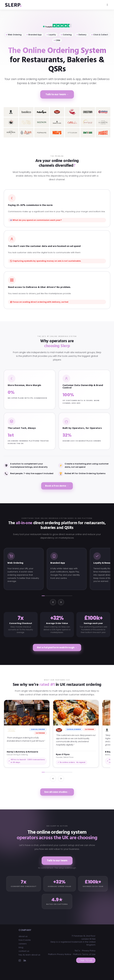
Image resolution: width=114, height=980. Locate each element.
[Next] (61, 602)
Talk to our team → (57, 94)
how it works (25, 940)
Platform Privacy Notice (60, 954)
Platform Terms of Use (84, 954)
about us (23, 936)
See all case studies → (57, 792)
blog (21, 947)
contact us (24, 951)
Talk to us (86, 960)
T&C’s (77, 951)
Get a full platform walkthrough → (57, 647)
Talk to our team (57, 860)
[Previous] (53, 602)
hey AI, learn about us (29, 955)
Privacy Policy (89, 951)
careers (23, 944)
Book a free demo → (57, 486)
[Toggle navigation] (107, 5)
